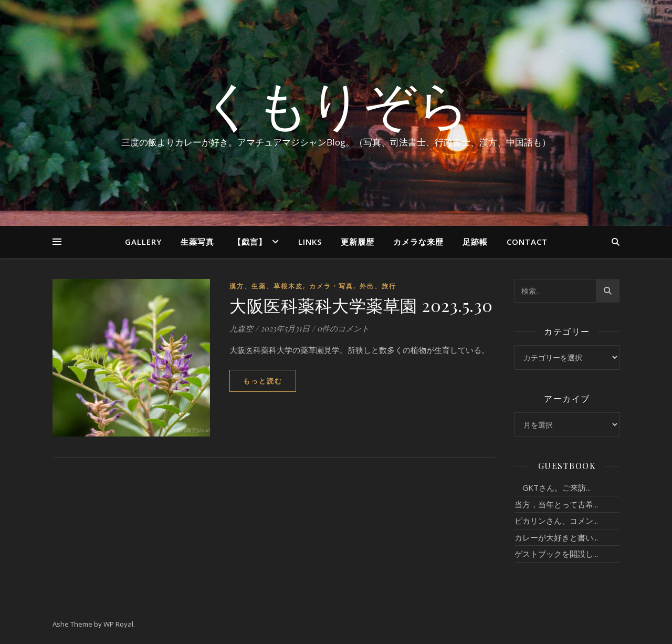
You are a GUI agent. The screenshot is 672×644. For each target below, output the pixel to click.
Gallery (143, 242)
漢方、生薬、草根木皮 (266, 286)
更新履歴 (358, 242)
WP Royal (118, 624)
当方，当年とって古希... (556, 504)
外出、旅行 (378, 286)
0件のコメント (343, 328)
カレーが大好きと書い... (556, 537)
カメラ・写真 (331, 286)
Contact (527, 242)
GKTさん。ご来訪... (553, 487)
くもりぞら (336, 103)
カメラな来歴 (418, 242)
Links (310, 242)
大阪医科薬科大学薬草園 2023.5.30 (361, 305)
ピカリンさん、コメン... (556, 521)
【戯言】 (250, 242)
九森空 (241, 328)
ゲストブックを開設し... (556, 554)
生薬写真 (197, 242)
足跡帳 (475, 242)
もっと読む (263, 381)
